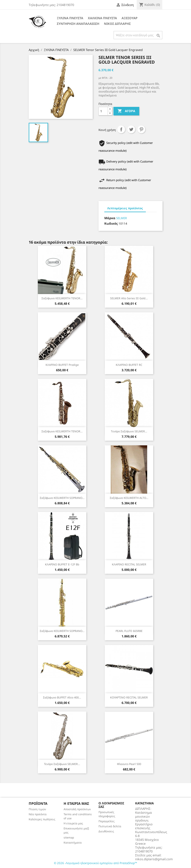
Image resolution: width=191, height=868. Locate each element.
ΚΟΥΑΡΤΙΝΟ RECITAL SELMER (129, 697)
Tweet (131, 129)
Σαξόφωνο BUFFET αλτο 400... (62, 697)
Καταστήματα (73, 842)
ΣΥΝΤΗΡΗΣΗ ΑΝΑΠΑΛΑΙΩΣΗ (78, 24)
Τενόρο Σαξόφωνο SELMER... (62, 764)
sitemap (69, 837)
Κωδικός (111, 223)
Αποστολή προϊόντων (77, 809)
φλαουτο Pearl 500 (129, 764)
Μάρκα (110, 218)
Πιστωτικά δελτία (110, 826)
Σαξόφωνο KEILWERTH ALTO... (129, 498)
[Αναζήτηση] (138, 35)
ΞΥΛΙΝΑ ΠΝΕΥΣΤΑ (70, 18)
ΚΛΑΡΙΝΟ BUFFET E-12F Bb (62, 564)
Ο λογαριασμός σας (111, 805)
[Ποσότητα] (103, 111)
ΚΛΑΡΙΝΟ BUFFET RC (129, 365)
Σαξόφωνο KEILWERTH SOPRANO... (62, 498)
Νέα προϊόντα (38, 814)
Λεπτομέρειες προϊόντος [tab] (125, 208)
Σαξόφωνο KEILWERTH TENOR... (62, 298)
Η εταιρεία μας (73, 823)
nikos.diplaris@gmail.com (154, 859)
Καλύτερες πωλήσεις (42, 819)
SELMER (121, 218)
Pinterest (141, 129)
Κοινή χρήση (121, 129)
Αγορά (126, 111)
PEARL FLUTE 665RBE (129, 631)
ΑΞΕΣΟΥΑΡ (130, 18)
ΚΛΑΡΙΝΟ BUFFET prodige (62, 365)
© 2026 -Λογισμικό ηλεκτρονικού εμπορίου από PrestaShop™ (95, 863)
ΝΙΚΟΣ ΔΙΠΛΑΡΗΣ (117, 24)
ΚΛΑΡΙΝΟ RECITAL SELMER (129, 564)
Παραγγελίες (107, 821)
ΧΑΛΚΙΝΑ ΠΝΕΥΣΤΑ (102, 18)
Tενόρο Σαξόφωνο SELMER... (129, 431)
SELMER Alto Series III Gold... (129, 298)
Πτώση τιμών (37, 809)
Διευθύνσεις (106, 831)
